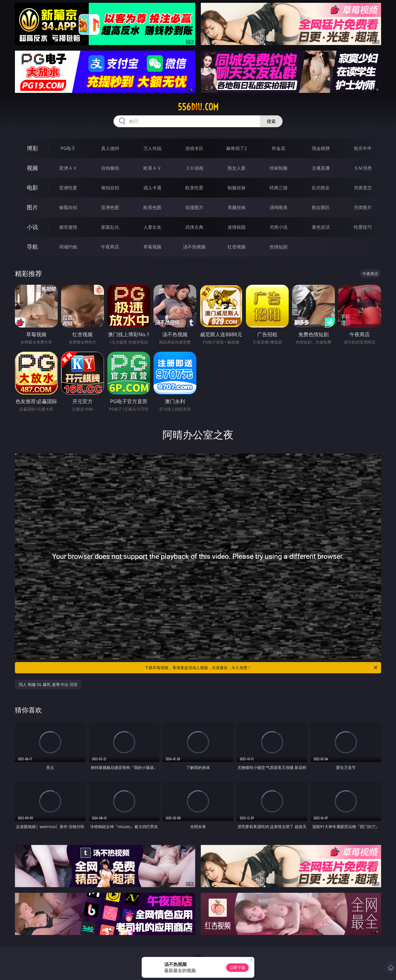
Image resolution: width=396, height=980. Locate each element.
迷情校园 (237, 227)
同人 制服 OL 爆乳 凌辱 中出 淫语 (48, 684)
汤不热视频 (194, 247)
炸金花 (279, 148)
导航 (32, 247)
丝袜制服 (279, 168)
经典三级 (279, 188)
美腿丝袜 (237, 207)
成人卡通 (152, 188)
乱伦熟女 (321, 188)
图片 (32, 207)
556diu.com (198, 107)
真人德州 (110, 148)
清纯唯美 (279, 207)
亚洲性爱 (68, 188)
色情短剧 (279, 247)
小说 (32, 227)
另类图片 (363, 207)
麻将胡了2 (236, 148)
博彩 (32, 148)
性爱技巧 (363, 227)
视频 (32, 168)
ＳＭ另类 (363, 168)
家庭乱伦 (110, 227)
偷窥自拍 (68, 207)
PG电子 (68, 148)
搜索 (271, 121)
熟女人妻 (237, 168)
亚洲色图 (110, 207)
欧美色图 (152, 207)
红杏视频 (237, 247)
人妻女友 (152, 227)
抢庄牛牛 (363, 148)
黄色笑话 (321, 227)
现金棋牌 (321, 148)
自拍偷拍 (110, 168)
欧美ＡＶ (152, 168)
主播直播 (321, 168)
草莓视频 (152, 247)
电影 (32, 188)
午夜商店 (110, 247)
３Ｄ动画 (194, 168)
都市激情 (68, 227)
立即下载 (237, 967)
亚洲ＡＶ (68, 168)
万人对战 (152, 148)
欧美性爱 (194, 188)
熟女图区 (321, 207)
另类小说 (279, 227)
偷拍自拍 (110, 188)
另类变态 (363, 188)
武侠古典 (194, 227)
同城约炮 (68, 247)
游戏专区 (194, 148)
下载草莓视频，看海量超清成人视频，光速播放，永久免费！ (262, 668)
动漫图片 (194, 207)
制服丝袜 (237, 188)
